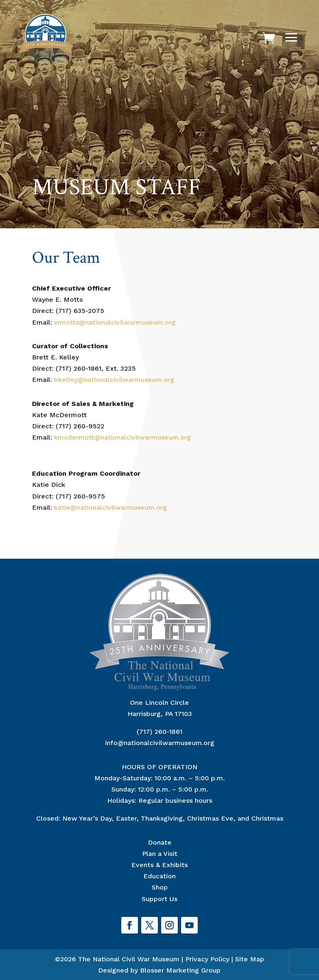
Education (159, 876)
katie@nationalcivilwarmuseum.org (110, 507)
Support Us (159, 899)
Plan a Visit (160, 854)
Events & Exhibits (159, 865)
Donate (160, 842)
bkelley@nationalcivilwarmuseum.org (114, 380)
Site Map (250, 959)
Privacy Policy (207, 959)
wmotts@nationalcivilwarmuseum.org (115, 322)
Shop (160, 887)
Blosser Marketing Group (180, 970)
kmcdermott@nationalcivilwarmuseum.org (123, 437)
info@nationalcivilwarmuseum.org (160, 743)
